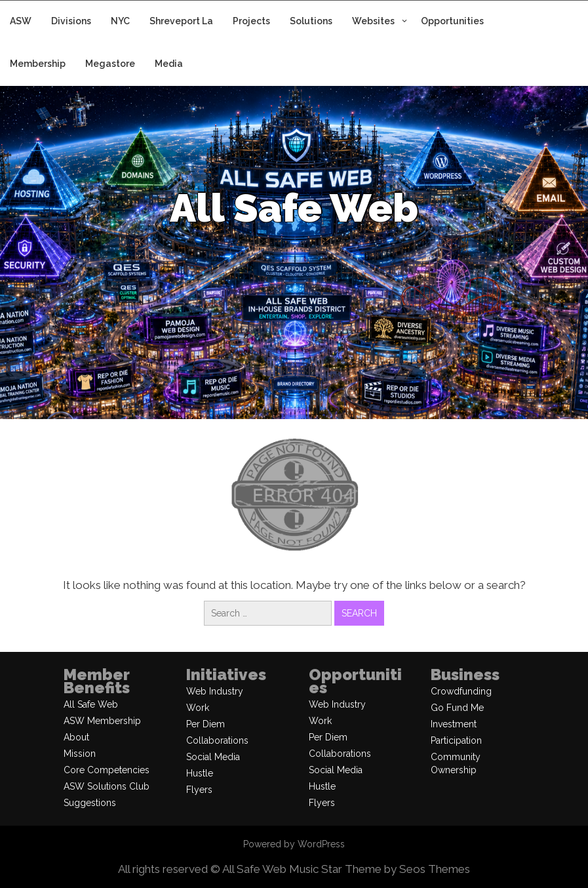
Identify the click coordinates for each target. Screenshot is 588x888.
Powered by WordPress (294, 844)
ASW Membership (102, 721)
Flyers (199, 790)
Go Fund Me (457, 708)
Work (198, 708)
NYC (120, 21)
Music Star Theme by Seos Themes (380, 869)
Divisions (71, 21)
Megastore (110, 64)
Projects (251, 21)
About (76, 737)
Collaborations (217, 740)
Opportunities (452, 21)
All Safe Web (91, 704)
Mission (80, 754)
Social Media (213, 757)
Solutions (311, 21)
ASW (21, 21)
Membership (38, 64)
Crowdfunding (461, 691)
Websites (373, 21)
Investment (454, 724)
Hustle (200, 773)
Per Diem (206, 724)
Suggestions (90, 803)
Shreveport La (181, 21)
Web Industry (215, 691)
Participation (456, 740)
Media (169, 64)
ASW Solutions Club (107, 786)
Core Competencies (107, 770)
